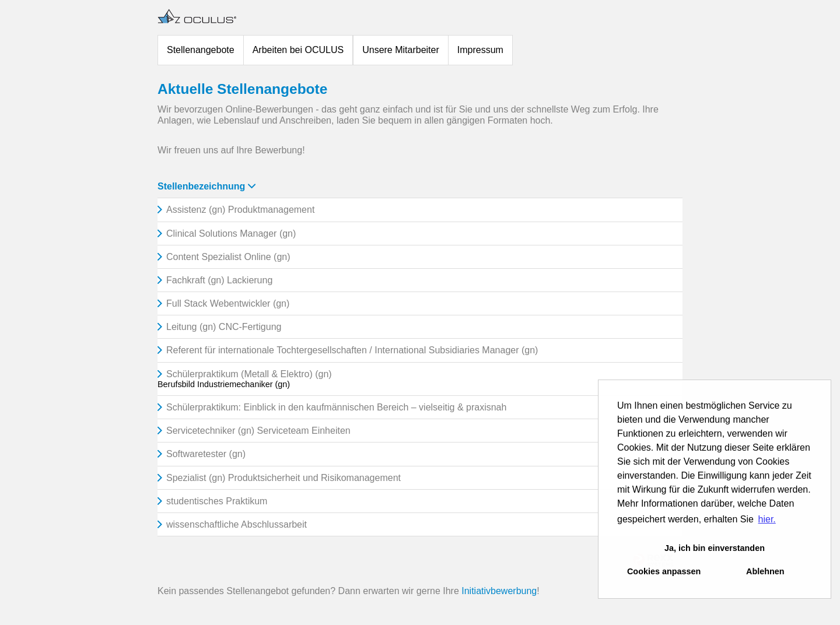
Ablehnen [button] (765, 571)
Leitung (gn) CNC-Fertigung (224, 327)
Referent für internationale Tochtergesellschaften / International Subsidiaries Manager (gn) (352, 350)
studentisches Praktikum (217, 501)
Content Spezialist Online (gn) (228, 257)
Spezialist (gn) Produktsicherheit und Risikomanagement (283, 478)
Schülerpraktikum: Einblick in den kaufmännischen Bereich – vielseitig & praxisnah (336, 407)
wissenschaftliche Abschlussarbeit (237, 524)
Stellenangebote (201, 50)
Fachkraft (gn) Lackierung (219, 280)
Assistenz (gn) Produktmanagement (240, 210)
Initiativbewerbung (499, 591)
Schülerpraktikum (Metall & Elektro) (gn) (249, 374)
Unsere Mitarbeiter (401, 50)
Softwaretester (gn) (206, 454)
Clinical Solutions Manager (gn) (231, 234)
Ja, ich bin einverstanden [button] (715, 548)
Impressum (480, 50)
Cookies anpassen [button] (664, 571)
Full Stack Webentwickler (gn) (228, 303)
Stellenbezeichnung (206, 186)
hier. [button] (767, 519)
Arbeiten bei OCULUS (298, 50)
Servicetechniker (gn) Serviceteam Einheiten (258, 431)
